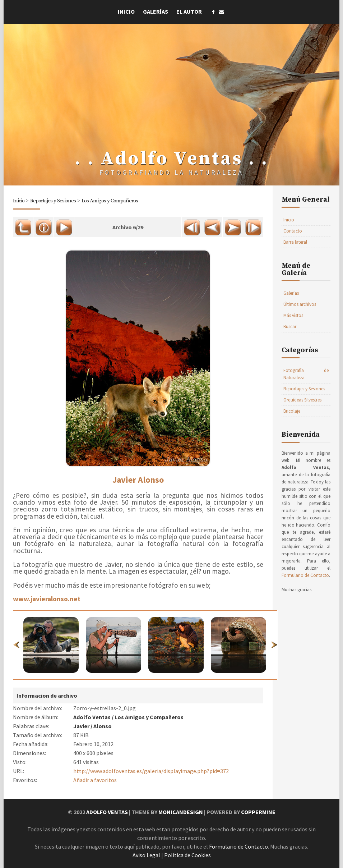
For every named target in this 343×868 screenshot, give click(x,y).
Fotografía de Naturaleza (306, 374)
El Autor (189, 12)
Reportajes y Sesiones (53, 201)
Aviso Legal (146, 855)
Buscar (290, 327)
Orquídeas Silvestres (302, 400)
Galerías (156, 12)
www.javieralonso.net (47, 599)
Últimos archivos (300, 304)
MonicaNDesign (181, 812)
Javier (81, 726)
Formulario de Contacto (305, 575)
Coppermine (258, 812)
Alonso (103, 726)
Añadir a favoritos (95, 780)
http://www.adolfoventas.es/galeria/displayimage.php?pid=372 (151, 771)
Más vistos (293, 315)
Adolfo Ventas (92, 717)
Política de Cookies (187, 855)
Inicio (126, 12)
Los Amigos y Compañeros (110, 201)
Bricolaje (292, 411)
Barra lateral (295, 242)
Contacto (293, 231)
